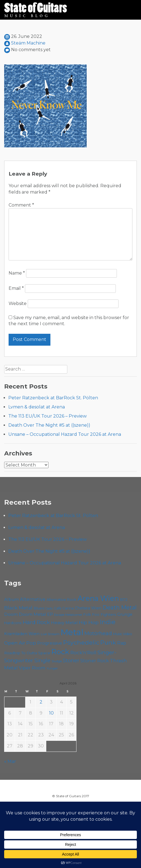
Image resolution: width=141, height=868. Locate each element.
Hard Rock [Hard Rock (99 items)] (36, 622)
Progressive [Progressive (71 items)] (50, 643)
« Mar (10, 761)
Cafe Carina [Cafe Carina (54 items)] (64, 608)
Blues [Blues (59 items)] (39, 608)
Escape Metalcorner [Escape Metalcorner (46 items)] (68, 615)
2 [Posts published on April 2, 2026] (41, 702)
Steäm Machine (28, 43)
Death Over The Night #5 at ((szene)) (49, 425)
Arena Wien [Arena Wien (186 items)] (98, 598)
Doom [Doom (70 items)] (11, 614)
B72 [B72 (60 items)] (124, 599)
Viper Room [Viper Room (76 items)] (32, 668)
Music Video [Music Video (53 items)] (123, 634)
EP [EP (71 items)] (50, 614)
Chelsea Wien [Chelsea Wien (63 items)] (88, 608)
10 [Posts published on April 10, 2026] (51, 713)
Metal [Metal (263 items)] (72, 632)
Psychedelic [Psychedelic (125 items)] (81, 642)
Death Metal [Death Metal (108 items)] (120, 608)
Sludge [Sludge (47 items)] (57, 661)
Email (16, 288)
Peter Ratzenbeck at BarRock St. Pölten (53, 398)
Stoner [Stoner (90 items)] (71, 660)
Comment (21, 205)
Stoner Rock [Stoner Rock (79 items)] (95, 661)
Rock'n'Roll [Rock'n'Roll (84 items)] (83, 652)
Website (18, 303)
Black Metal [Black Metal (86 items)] (18, 608)
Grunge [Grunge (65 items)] (125, 614)
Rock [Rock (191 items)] (60, 652)
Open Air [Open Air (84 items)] (15, 643)
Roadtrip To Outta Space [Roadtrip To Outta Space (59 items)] (27, 653)
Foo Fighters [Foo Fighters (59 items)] (104, 614)
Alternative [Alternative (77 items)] (33, 599)
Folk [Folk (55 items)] (87, 615)
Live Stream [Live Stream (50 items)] (50, 634)
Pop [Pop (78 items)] (31, 643)
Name (17, 273)
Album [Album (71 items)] (11, 599)
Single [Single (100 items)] (42, 660)
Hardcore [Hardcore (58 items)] (13, 623)
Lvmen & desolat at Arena (37, 407)
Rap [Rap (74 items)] (122, 643)
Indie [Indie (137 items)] (108, 622)
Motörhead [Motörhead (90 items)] (98, 633)
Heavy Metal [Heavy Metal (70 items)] (64, 623)
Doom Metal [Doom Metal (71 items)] (32, 614)
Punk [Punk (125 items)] (108, 642)
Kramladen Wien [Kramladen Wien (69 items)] (22, 634)
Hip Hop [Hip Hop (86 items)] (89, 622)
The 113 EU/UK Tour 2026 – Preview (48, 416)
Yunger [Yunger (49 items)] (52, 668)
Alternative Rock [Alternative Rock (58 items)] (61, 599)
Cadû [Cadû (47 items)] (49, 608)
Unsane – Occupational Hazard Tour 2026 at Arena (65, 434)
